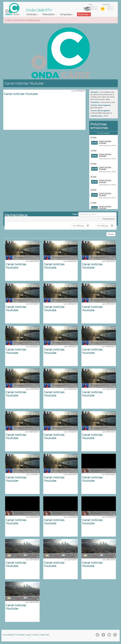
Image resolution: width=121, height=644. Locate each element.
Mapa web (45, 635)
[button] (115, 20)
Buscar (111, 234)
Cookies (35, 635)
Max (93, 226)
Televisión (49, 14)
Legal (28, 635)
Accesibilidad (8, 635)
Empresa (67, 14)
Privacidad (20, 635)
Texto (75, 214)
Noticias (32, 14)
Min (69, 226)
